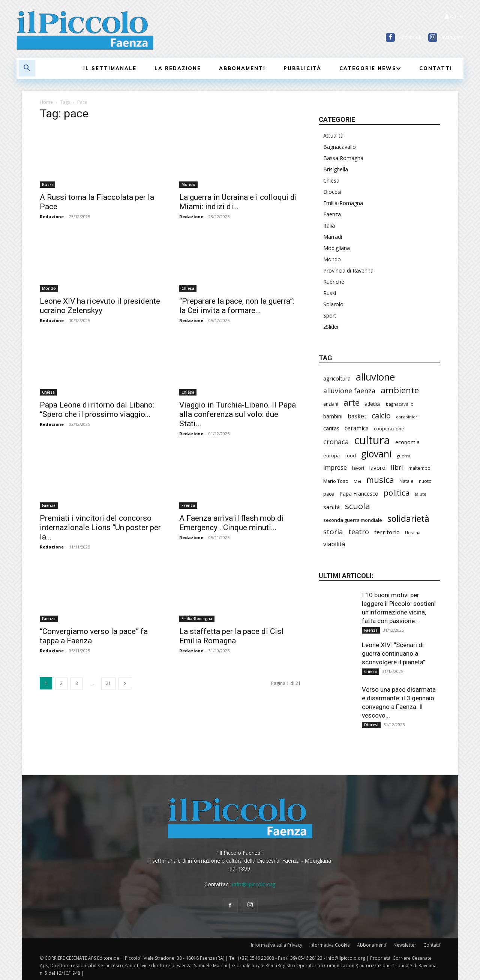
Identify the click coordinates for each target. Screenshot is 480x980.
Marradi (333, 237)
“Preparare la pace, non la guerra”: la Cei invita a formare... (237, 306)
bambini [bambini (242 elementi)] (333, 416)
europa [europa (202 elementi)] (331, 456)
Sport (330, 315)
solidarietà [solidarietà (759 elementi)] (408, 519)
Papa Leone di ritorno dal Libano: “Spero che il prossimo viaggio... (97, 410)
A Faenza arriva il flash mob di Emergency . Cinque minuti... (232, 523)
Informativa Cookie (330, 945)
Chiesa (188, 288)
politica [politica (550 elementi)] (397, 493)
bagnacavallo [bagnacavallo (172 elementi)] (400, 404)
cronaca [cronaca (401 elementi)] (336, 442)
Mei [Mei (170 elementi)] (357, 481)
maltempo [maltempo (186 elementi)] (419, 468)
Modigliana (337, 248)
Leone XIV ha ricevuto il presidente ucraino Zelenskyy (100, 306)
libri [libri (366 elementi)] (397, 467)
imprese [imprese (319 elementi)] (335, 468)
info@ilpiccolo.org (254, 884)
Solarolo (333, 304)
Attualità (333, 136)
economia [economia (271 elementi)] (407, 442)
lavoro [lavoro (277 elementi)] (377, 468)
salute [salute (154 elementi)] (421, 494)
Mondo (188, 184)
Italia (329, 226)
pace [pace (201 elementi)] (329, 494)
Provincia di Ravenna (348, 270)
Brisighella (336, 169)
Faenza (49, 505)
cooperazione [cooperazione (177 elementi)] (389, 429)
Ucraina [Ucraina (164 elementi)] (413, 533)
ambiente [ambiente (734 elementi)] (400, 390)
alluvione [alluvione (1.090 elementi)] (375, 377)
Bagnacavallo (340, 147)
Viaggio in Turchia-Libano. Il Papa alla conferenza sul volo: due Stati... (238, 414)
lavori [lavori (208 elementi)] (358, 468)
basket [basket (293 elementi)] (357, 416)
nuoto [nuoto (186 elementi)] (425, 481)
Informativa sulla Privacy (277, 945)
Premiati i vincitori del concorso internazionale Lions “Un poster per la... (100, 527)
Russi (47, 184)
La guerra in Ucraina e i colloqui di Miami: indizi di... (238, 202)
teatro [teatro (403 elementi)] (359, 532)
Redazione (52, 217)
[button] (27, 68)
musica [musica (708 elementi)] (380, 480)
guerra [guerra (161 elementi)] (403, 456)
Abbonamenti (372, 945)
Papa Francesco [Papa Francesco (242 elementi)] (359, 494)
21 (108, 683)
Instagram (453, 37)
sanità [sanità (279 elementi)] (331, 507)
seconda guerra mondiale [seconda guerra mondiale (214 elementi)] (353, 520)
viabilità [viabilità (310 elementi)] (334, 544)
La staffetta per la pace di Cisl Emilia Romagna (231, 636)
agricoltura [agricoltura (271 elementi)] (337, 378)
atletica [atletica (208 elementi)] (373, 404)
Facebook (410, 37)
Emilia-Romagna (197, 619)
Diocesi (332, 192)
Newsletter (405, 945)
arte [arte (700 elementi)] (352, 402)
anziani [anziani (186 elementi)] (331, 404)
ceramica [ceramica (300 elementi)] (357, 428)
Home (46, 102)
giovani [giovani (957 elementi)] (376, 454)
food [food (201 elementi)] (350, 456)
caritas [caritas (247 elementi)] (331, 428)
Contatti (432, 945)
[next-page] (125, 683)
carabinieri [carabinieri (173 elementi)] (407, 417)
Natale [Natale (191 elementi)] (406, 481)
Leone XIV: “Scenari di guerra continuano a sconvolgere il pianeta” (394, 653)
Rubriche (334, 282)
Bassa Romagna (343, 158)
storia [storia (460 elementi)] (333, 532)
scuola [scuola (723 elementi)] (358, 506)
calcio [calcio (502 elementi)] (381, 416)
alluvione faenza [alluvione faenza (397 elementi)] (349, 391)
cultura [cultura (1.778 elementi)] (372, 440)
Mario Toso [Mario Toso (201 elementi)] (336, 481)
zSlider (331, 327)
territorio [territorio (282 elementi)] (387, 532)
